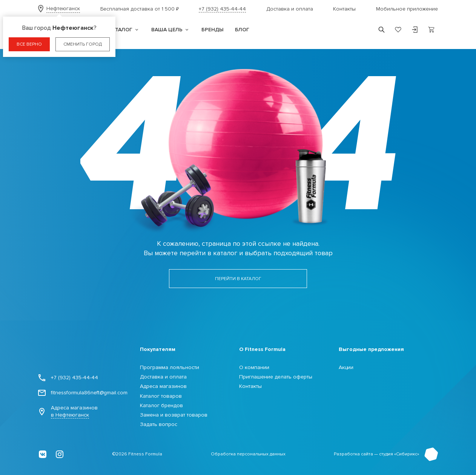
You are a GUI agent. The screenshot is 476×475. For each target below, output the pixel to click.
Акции (346, 367)
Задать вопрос (159, 424)
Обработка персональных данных (248, 454)
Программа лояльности (170, 367)
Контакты (344, 9)
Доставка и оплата (290, 9)
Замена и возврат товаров (174, 415)
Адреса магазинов (68, 411)
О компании (254, 367)
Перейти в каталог (238, 279)
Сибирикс (407, 454)
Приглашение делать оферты (276, 377)
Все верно (29, 44)
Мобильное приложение (407, 9)
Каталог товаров (161, 396)
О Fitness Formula (262, 349)
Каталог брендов (161, 405)
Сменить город (83, 44)
